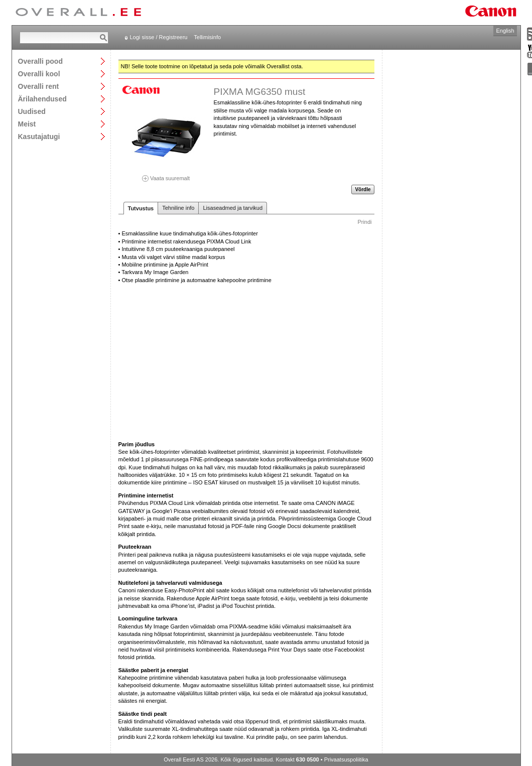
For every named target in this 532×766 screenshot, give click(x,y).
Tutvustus (141, 208)
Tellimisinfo (207, 37)
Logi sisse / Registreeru (159, 37)
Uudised (32, 111)
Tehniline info (178, 208)
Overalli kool (39, 74)
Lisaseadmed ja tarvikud (233, 208)
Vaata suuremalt (166, 175)
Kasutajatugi (39, 136)
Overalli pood (40, 61)
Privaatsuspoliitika (346, 759)
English (505, 31)
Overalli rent (39, 86)
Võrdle (363, 189)
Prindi (364, 222)
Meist (27, 124)
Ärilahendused (42, 99)
